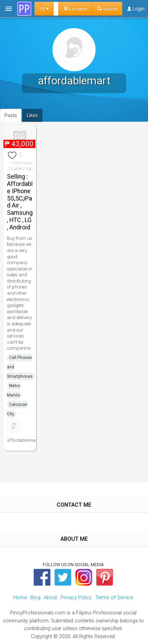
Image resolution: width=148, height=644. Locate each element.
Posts (11, 115)
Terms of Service (114, 598)
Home (20, 598)
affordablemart (22, 440)
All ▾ (44, 9)
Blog (35, 598)
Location (75, 9)
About (50, 598)
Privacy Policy (76, 598)
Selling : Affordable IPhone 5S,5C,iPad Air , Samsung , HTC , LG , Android (20, 202)
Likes (32, 115)
